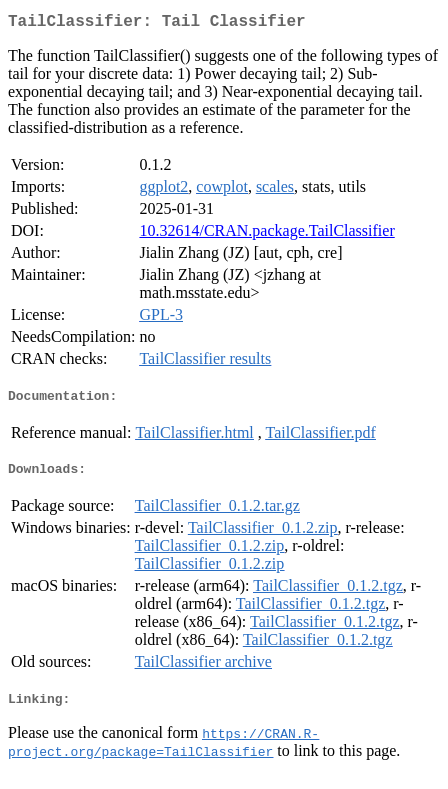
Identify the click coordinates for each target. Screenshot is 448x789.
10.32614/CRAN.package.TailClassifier (266, 234)
